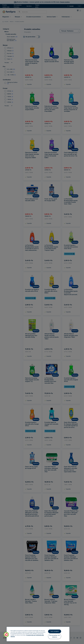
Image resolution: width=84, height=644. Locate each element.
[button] (6, 635)
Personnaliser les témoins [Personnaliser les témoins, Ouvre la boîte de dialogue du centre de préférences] (55, 636)
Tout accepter (55, 631)
